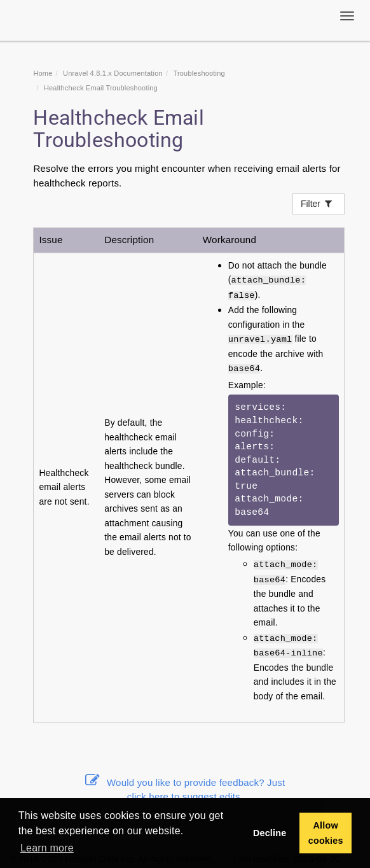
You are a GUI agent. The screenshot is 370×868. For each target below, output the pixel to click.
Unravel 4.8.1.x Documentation (113, 73)
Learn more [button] (47, 848)
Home (43, 73)
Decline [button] (270, 833)
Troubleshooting (199, 73)
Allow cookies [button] (326, 833)
